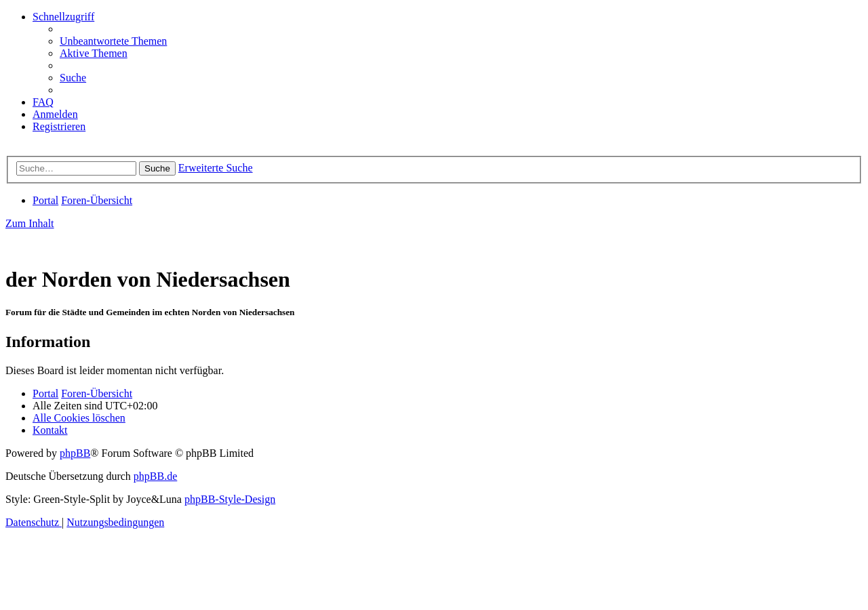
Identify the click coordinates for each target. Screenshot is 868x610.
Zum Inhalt (30, 223)
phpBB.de (155, 476)
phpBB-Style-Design (230, 499)
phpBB (75, 453)
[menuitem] (113, 41)
